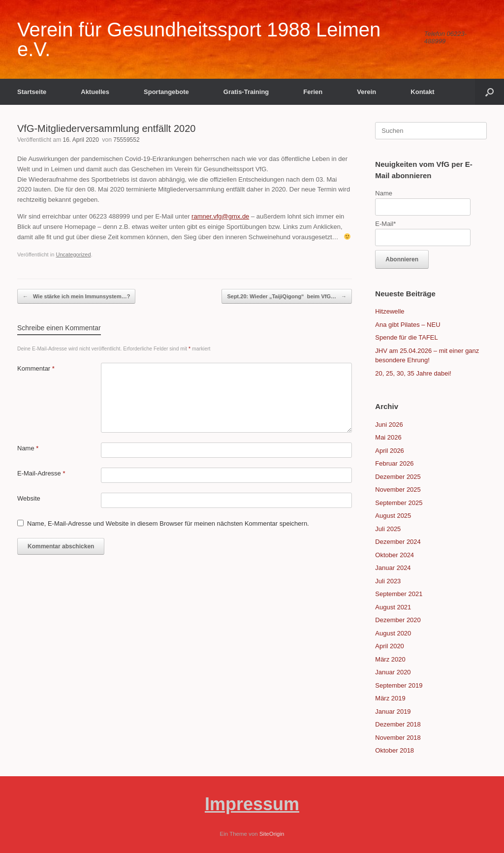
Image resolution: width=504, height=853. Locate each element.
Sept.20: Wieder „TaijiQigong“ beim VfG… (287, 297)
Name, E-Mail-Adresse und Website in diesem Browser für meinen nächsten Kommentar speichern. (168, 523)
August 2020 (393, 633)
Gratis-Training (246, 92)
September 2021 (399, 594)
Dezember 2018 (398, 724)
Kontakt (422, 92)
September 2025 (399, 503)
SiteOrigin (272, 834)
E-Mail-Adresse (41, 473)
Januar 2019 (393, 711)
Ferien (313, 92)
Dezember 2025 (398, 477)
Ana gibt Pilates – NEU (408, 325)
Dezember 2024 (398, 542)
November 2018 (398, 738)
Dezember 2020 (398, 620)
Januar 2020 (393, 672)
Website (29, 498)
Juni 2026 (389, 425)
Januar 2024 (393, 568)
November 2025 (398, 490)
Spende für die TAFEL (406, 337)
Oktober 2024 (394, 555)
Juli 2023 (388, 581)
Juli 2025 (388, 529)
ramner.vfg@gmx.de (220, 216)
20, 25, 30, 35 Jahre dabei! (413, 373)
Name (28, 448)
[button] (489, 92)
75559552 (126, 140)
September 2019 (399, 685)
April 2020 (390, 646)
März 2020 (390, 659)
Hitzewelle (390, 311)
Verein (366, 92)
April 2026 (390, 451)
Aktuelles (95, 92)
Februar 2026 (394, 463)
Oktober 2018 (394, 750)
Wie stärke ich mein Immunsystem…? (76, 297)
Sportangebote (166, 92)
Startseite (32, 92)
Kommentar (36, 368)
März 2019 (390, 698)
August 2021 (393, 607)
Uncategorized (73, 254)
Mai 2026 (388, 437)
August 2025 (393, 516)
